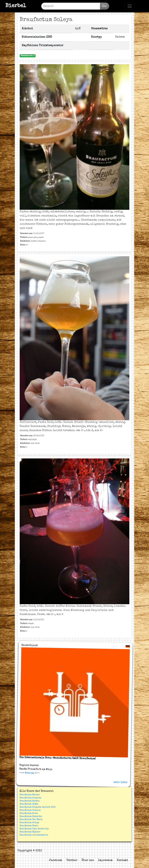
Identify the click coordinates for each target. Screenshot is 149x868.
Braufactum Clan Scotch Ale (34, 829)
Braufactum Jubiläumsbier (34, 835)
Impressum (105, 860)
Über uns (88, 860)
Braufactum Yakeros (30, 832)
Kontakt (122, 860)
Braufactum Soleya (29, 823)
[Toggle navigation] (130, 6)
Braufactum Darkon (30, 801)
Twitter (72, 860)
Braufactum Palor (29, 813)
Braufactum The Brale (31, 820)
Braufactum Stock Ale (31, 817)
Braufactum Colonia (30, 810)
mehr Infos (121, 782)
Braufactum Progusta (30, 798)
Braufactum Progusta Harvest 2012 (38, 807)
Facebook (56, 860)
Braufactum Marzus (30, 795)
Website (29, 773)
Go (104, 6)
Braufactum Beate (29, 826)
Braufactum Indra (29, 804)
